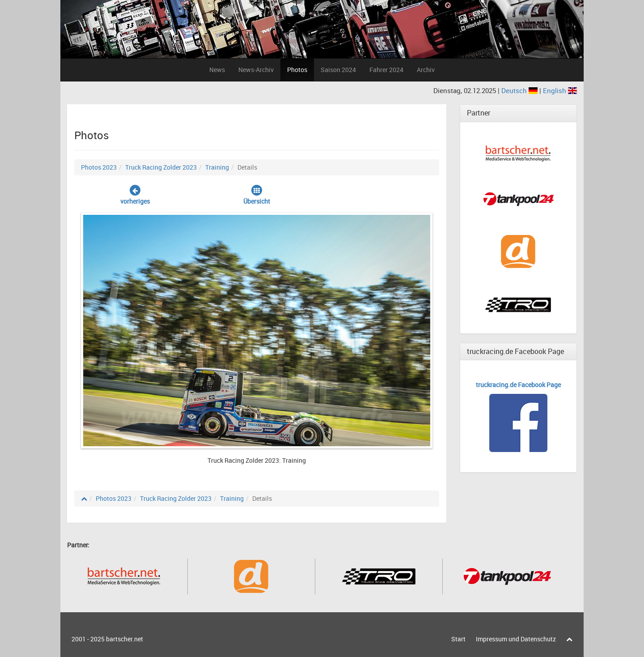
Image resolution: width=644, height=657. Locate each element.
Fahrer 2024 (386, 70)
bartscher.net (125, 639)
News (217, 70)
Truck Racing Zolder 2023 (161, 167)
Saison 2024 (338, 70)
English (560, 90)
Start (458, 639)
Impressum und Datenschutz (516, 639)
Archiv (426, 70)
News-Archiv (256, 70)
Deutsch (520, 90)
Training (217, 167)
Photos (297, 70)
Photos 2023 (99, 167)
